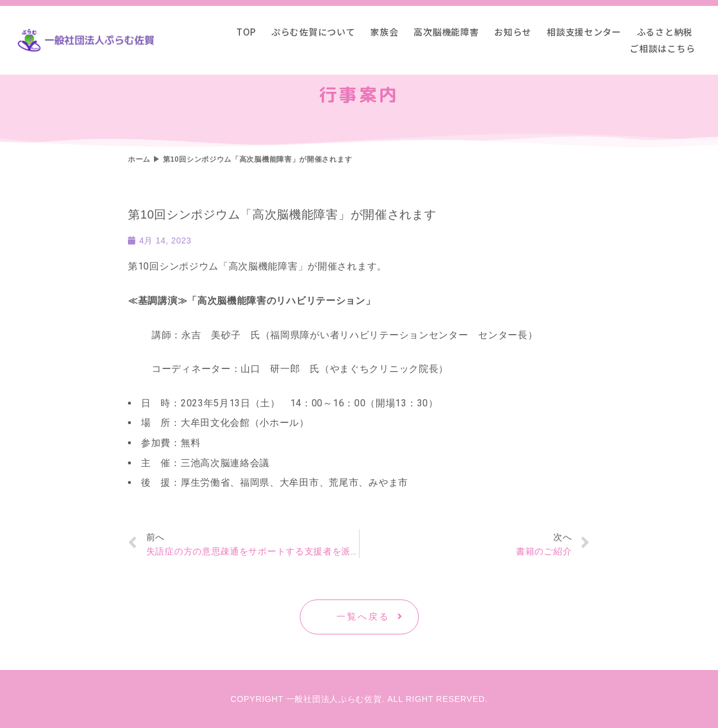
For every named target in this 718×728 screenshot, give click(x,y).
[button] (359, 617)
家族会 (384, 32)
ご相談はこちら (662, 48)
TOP (246, 32)
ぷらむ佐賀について (313, 32)
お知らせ (513, 32)
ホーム (139, 159)
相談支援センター (584, 32)
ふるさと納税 (665, 32)
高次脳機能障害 (446, 32)
